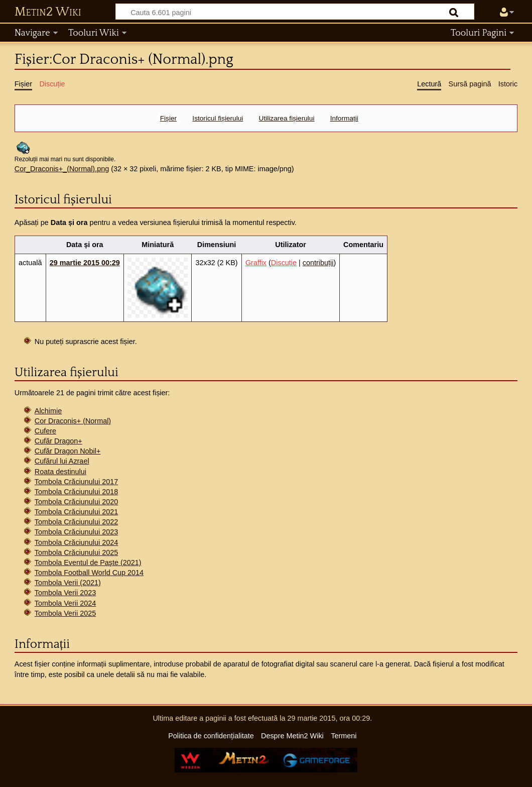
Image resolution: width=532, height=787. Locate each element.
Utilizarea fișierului (287, 118)
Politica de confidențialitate (211, 736)
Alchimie (48, 411)
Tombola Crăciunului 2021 (76, 512)
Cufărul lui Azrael (62, 461)
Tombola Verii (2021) (68, 583)
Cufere (45, 431)
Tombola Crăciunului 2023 (76, 532)
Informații (344, 118)
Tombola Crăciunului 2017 (76, 482)
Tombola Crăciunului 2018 (76, 492)
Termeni (344, 736)
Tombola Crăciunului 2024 (76, 542)
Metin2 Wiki (48, 12)
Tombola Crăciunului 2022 (76, 522)
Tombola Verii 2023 (65, 593)
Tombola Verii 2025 (65, 613)
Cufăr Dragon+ (58, 441)
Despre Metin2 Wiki (292, 736)
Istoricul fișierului (218, 118)
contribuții (318, 263)
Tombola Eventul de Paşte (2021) (88, 563)
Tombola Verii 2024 (65, 603)
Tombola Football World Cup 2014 (89, 573)
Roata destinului (60, 472)
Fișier (168, 118)
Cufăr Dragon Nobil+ (68, 451)
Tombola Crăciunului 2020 (76, 502)
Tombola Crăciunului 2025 (76, 552)
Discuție (284, 263)
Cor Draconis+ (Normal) (73, 421)
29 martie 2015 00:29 (85, 263)
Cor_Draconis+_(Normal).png (62, 169)
